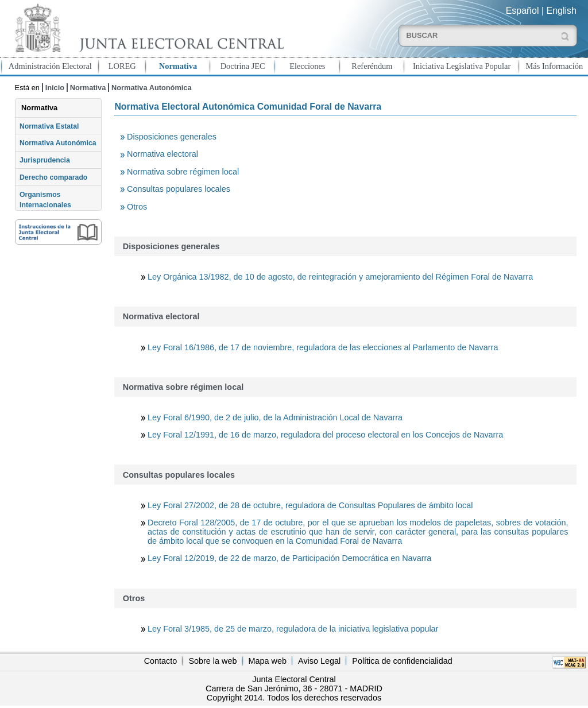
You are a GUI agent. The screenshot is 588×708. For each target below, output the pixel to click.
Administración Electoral (50, 66)
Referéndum (372, 66)
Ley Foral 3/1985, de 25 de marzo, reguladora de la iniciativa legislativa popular (293, 629)
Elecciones (307, 66)
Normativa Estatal (49, 126)
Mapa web (268, 661)
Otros (137, 207)
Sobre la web (212, 661)
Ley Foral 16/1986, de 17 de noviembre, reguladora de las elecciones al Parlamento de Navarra (323, 347)
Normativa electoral (163, 154)
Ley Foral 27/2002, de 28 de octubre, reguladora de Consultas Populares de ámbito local (310, 505)
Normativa (178, 66)
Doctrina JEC (243, 66)
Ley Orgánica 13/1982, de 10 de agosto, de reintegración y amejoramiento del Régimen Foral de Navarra (340, 277)
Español (523, 11)
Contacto (161, 661)
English (562, 11)
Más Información (555, 66)
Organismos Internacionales (45, 200)
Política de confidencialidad (402, 661)
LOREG (122, 66)
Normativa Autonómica (152, 88)
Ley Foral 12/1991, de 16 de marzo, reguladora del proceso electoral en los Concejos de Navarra (325, 435)
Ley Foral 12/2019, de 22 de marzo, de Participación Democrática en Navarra (289, 558)
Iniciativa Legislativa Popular (462, 66)
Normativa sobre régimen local (183, 172)
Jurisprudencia (45, 160)
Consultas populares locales (179, 189)
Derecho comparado (53, 177)
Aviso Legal (319, 661)
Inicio (55, 88)
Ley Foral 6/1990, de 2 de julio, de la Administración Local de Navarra (275, 417)
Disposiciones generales (172, 137)
